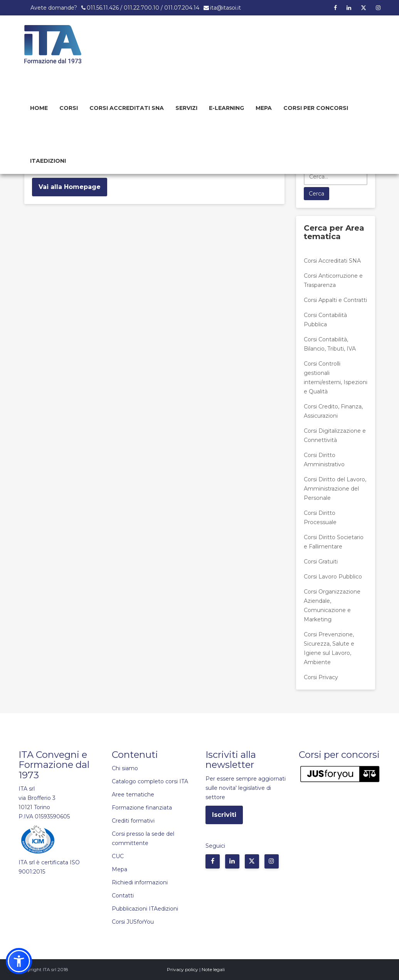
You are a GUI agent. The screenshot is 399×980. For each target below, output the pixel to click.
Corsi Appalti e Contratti (335, 300)
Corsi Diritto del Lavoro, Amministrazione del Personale (335, 489)
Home (39, 108)
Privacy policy (183, 969)
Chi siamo (125, 768)
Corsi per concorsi (316, 108)
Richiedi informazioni (140, 882)
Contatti (123, 896)
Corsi (69, 108)
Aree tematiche (133, 794)
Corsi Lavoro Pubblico (333, 577)
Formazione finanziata (142, 808)
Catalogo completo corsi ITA (150, 781)
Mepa (264, 108)
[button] (19, 961)
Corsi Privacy (321, 677)
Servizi (186, 108)
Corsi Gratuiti (321, 562)
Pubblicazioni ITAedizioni (145, 909)
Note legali (213, 969)
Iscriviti (224, 815)
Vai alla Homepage (70, 187)
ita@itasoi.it (226, 8)
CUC (118, 856)
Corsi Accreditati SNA (127, 108)
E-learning (226, 108)
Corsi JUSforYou (133, 922)
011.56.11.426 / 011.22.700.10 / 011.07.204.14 (143, 8)
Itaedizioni (48, 161)
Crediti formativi (133, 821)
